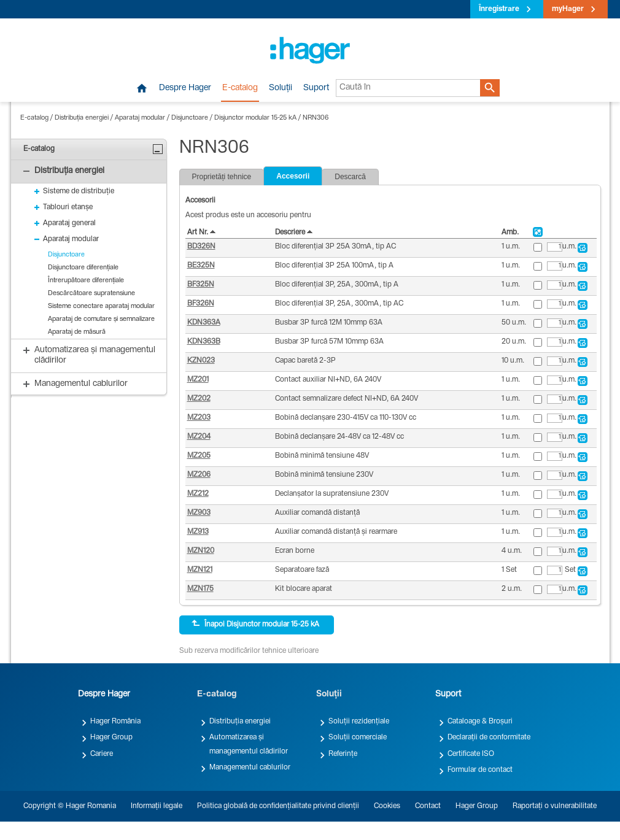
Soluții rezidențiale (359, 722)
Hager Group (111, 738)
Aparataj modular (140, 118)
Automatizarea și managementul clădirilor (249, 744)
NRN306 (316, 118)
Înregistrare (499, 9)
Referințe (343, 754)
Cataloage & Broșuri (480, 722)
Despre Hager (185, 88)
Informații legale (157, 806)
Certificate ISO (471, 754)
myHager (568, 9)
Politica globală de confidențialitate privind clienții (278, 806)
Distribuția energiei (82, 118)
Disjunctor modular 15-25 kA (255, 118)
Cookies (387, 806)
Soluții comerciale (358, 738)
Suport (316, 88)
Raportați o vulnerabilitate (555, 806)
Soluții (281, 88)
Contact (428, 806)
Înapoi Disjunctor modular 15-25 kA (255, 624)
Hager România (115, 722)
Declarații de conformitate (489, 738)
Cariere (102, 754)
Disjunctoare (190, 118)
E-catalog (240, 88)
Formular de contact (480, 770)
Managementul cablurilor (250, 768)
